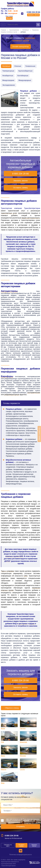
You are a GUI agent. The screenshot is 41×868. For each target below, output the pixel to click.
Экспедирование (9, 85)
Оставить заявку (20, 188)
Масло (4, 769)
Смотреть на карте (8, 845)
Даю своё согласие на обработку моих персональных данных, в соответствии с (23, 821)
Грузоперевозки (14, 30)
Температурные (8, 71)
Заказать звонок (33, 15)
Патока (23, 728)
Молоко (23, 756)
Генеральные (30, 66)
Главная (3, 30)
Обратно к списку (11, 708)
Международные (25, 80)
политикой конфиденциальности (18, 821)
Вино (3, 756)
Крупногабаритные (25, 71)
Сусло (22, 769)
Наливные (26, 30)
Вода (3, 728)
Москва (9, 18)
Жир (3, 783)
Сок (2, 742)
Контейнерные (23, 76)
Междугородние (8, 80)
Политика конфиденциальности (20, 855)
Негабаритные (8, 76)
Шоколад (23, 742)
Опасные (18, 66)
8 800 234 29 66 (33, 12)
